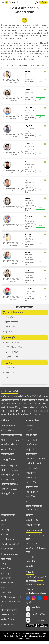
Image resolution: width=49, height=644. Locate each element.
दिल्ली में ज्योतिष (11, 317)
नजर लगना (6, 559)
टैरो (3, 525)
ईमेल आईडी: (37, 591)
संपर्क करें (30, 572)
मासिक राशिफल (8, 449)
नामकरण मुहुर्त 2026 (10, 470)
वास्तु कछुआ (6, 573)
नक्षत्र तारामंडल (32, 492)
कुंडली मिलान (31, 454)
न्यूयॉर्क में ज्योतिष (12, 357)
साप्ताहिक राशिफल (9, 445)
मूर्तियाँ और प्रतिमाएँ (9, 610)
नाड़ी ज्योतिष (10, 372)
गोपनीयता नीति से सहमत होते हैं (36, 550)
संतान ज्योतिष (31, 482)
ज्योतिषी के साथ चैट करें (35, 459)
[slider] (13, 80)
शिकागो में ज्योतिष (12, 352)
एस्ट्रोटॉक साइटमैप (9, 549)
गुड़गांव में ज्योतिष (12, 322)
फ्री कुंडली (30, 449)
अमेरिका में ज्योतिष (12, 342)
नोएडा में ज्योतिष (11, 327)
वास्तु (7, 382)
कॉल (41, 81)
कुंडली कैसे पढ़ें (32, 445)
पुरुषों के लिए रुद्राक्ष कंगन (12, 597)
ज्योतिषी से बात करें (33, 464)
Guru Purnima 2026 (10, 544)
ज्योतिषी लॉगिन (32, 520)
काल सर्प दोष (31, 478)
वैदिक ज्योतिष (10, 368)
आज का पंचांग (31, 435)
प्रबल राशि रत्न (32, 487)
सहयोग (4, 520)
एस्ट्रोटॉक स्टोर (32, 430)
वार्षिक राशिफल (8, 454)
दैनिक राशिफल (7, 430)
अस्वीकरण (30, 557)
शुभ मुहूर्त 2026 (8, 460)
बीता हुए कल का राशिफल (12, 435)
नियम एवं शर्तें (31, 544)
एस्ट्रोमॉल (30, 426)
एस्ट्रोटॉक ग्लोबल (8, 624)
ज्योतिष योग (31, 473)
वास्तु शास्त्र (6, 535)
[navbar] (3, 2)
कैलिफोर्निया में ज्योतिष (14, 347)
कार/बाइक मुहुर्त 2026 (10, 475)
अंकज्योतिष (10, 377)
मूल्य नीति (30, 566)
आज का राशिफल (8, 426)
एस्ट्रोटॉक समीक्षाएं (33, 468)
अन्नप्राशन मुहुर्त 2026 (10, 465)
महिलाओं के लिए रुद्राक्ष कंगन (11, 604)
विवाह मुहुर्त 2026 (8, 479)
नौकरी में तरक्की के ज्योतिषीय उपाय (34, 508)
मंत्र (27, 501)
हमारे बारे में (30, 562)
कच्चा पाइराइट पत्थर (9, 615)
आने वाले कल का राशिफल (12, 440)
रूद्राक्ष (4, 564)
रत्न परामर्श (6, 578)
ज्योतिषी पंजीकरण (33, 525)
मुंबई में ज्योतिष (11, 331)
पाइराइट (5, 588)
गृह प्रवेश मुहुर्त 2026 (9, 489)
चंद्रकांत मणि (6, 592)
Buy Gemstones (8, 583)
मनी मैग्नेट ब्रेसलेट (9, 620)
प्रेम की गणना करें (8, 539)
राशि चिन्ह (5, 530)
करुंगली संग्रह (7, 569)
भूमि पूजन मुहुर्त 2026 (10, 484)
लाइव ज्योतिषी (32, 440)
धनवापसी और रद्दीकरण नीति (35, 537)
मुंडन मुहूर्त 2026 (8, 494)
